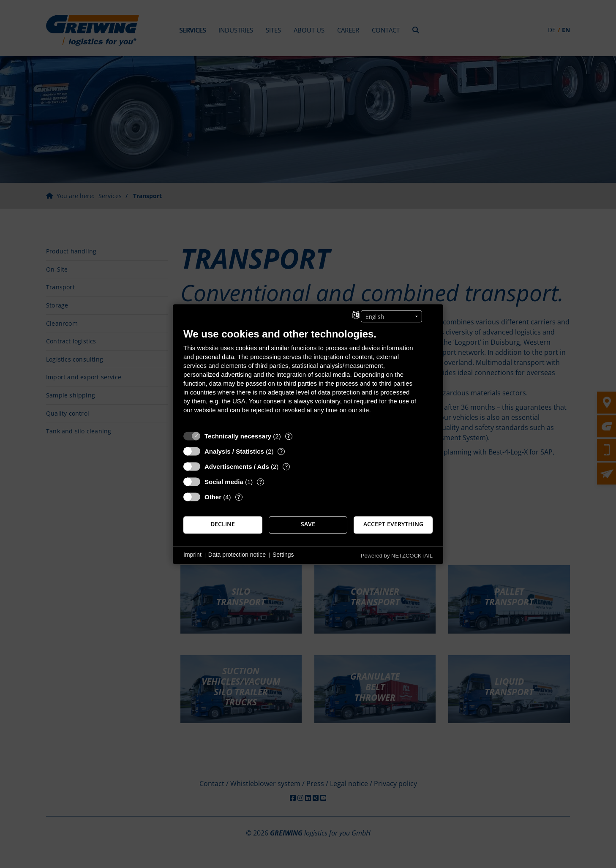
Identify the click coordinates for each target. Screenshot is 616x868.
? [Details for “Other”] (239, 497)
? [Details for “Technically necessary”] (289, 436)
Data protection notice (237, 555)
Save (308, 525)
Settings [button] (283, 555)
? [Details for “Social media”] (261, 482)
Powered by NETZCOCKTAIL (397, 556)
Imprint (192, 555)
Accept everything (393, 525)
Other (213, 497)
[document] (308, 377)
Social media (224, 482)
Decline (223, 525)
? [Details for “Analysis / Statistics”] (281, 451)
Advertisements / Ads (237, 467)
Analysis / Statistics (234, 451)
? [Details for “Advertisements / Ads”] (286, 467)
